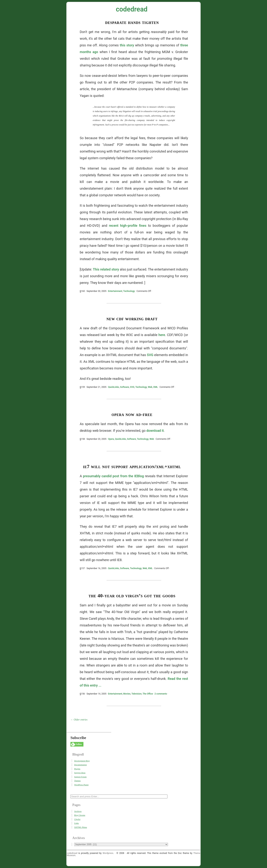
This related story (106, 269)
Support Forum (80, 777)
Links (76, 823)
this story (127, 45)
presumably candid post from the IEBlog (113, 476)
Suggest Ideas (80, 773)
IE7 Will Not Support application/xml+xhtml (132, 467)
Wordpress (108, 853)
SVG (150, 355)
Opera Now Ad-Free (132, 414)
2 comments (161, 694)
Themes (77, 781)
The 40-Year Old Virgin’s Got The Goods (132, 596)
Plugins (77, 769)
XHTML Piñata (81, 827)
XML (156, 387)
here (162, 335)
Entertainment (115, 291)
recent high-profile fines (128, 226)
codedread (132, 9)
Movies (127, 694)
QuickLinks (114, 387)
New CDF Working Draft (132, 319)
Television (137, 694)
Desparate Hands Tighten (132, 22)
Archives (78, 811)
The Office (148, 694)
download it (155, 431)
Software (125, 387)
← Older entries (79, 720)
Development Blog (82, 761)
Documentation (80, 765)
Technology (129, 291)
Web (150, 387)
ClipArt (77, 819)
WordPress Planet (81, 785)
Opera (111, 439)
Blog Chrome (80, 815)
